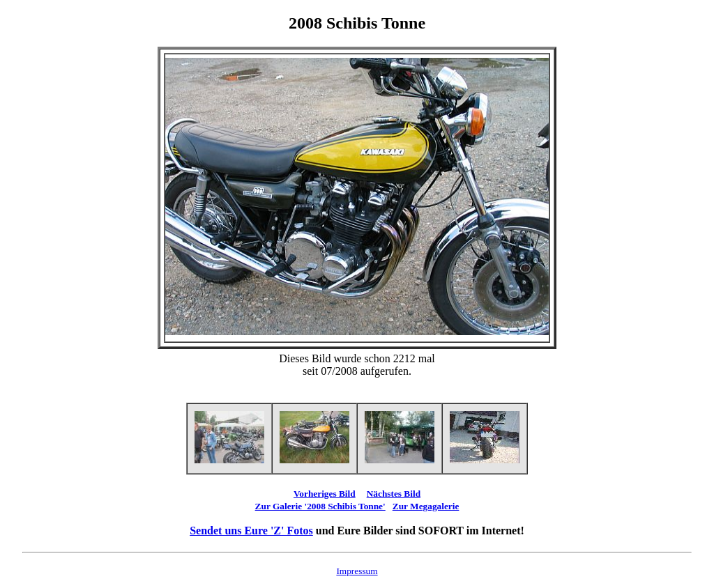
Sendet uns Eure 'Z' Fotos (251, 531)
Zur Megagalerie (426, 506)
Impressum (357, 571)
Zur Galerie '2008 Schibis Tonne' (320, 506)
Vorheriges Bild (325, 494)
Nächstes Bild (394, 494)
